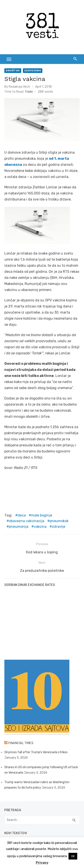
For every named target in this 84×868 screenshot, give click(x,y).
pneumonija (19, 527)
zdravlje (59, 527)
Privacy (42, 863)
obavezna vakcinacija (27, 521)
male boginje (42, 515)
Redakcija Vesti (19, 87)
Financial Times (21, 743)
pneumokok (59, 521)
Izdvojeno (33, 71)
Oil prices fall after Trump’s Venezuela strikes (36, 752)
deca (22, 515)
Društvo (13, 71)
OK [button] (73, 856)
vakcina (40, 527)
